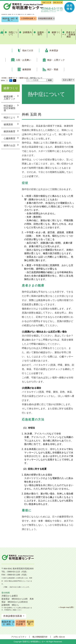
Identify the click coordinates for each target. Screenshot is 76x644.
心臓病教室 (9, 138)
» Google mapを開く (66, 607)
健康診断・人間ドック (9, 98)
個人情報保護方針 (40, 637)
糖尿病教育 (9, 131)
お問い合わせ (59, 637)
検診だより (9, 117)
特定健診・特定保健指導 (9, 108)
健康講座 (8, 124)
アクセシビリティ (19, 637)
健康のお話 (9, 145)
